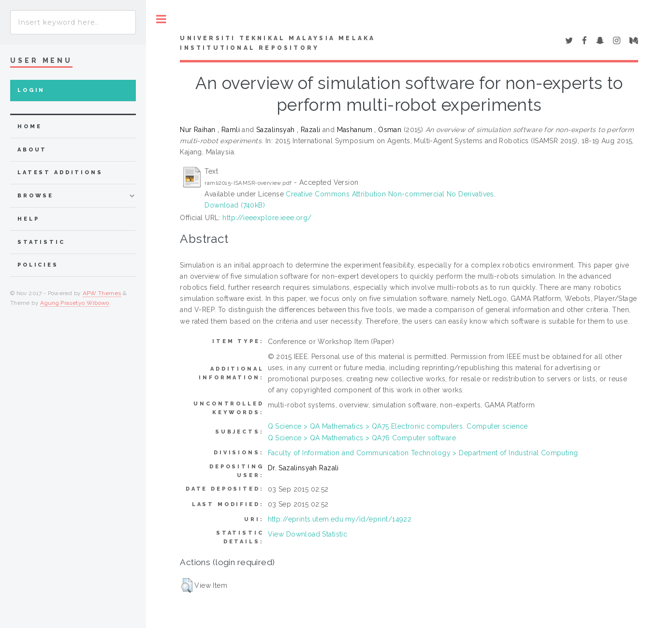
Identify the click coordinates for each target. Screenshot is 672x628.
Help (28, 219)
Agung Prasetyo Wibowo (75, 303)
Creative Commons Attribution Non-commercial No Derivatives (390, 194)
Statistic (41, 242)
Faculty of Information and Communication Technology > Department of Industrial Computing (423, 453)
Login (31, 90)
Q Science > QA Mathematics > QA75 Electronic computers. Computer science (398, 426)
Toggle (161, 19)
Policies (38, 265)
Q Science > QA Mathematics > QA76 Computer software (362, 438)
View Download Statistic (308, 534)
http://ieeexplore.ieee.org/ (267, 218)
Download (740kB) (235, 205)
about (32, 150)
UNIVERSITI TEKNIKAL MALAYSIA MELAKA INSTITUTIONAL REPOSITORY (278, 43)
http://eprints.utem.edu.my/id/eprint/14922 (340, 519)
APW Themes (102, 293)
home (29, 127)
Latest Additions (60, 172)
